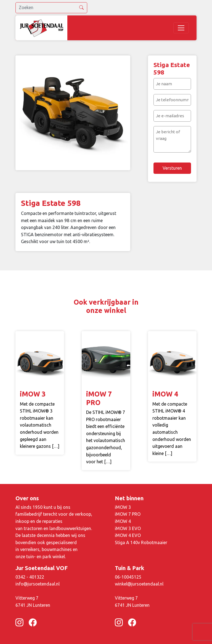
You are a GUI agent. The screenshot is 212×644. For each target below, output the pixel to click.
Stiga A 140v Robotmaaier (141, 542)
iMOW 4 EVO (128, 535)
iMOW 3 (123, 507)
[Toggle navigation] (181, 28)
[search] (51, 8)
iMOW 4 (123, 521)
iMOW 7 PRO (128, 514)
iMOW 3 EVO (128, 528)
